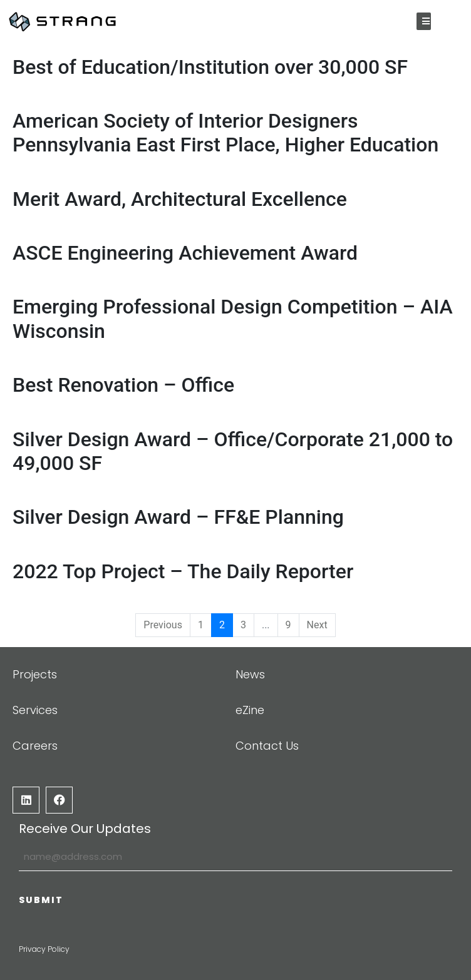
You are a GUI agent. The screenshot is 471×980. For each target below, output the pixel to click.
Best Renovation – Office (123, 385)
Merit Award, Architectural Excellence (180, 199)
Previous (163, 625)
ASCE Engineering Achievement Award (185, 253)
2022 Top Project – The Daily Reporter (183, 571)
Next (317, 625)
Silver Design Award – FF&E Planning (178, 518)
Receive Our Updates (85, 829)
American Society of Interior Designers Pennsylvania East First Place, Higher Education (225, 133)
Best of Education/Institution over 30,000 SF (210, 67)
